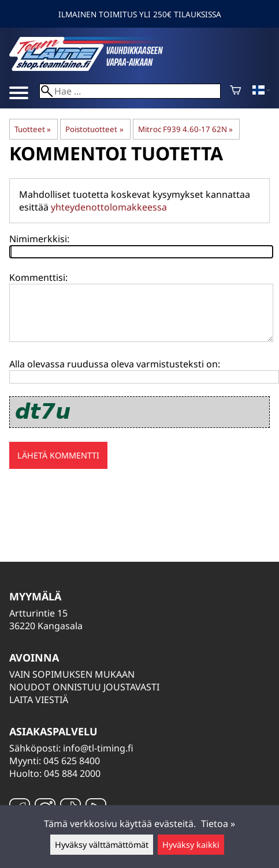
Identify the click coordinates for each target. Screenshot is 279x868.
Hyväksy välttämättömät (102, 845)
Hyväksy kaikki (191, 845)
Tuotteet (33, 129)
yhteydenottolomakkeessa (109, 207)
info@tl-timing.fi (98, 748)
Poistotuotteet (94, 129)
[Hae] (130, 91)
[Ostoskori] (235, 91)
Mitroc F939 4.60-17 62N (185, 129)
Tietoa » (218, 824)
